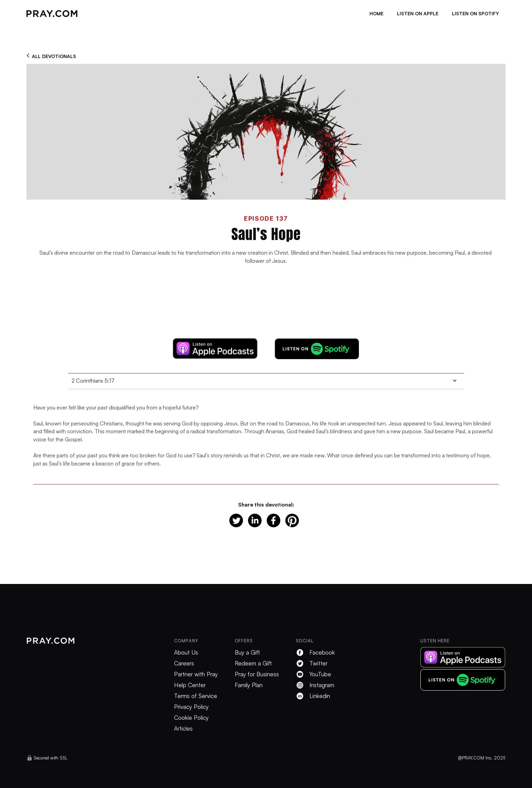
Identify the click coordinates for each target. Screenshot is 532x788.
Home (376, 13)
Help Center (190, 685)
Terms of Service (196, 696)
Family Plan (249, 685)
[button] (266, 381)
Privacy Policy (191, 707)
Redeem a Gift (253, 663)
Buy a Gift (247, 653)
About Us (186, 653)
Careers (184, 663)
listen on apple (418, 13)
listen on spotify (475, 13)
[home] (52, 14)
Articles (183, 729)
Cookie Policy (191, 718)
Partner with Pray (196, 674)
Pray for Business (257, 674)
